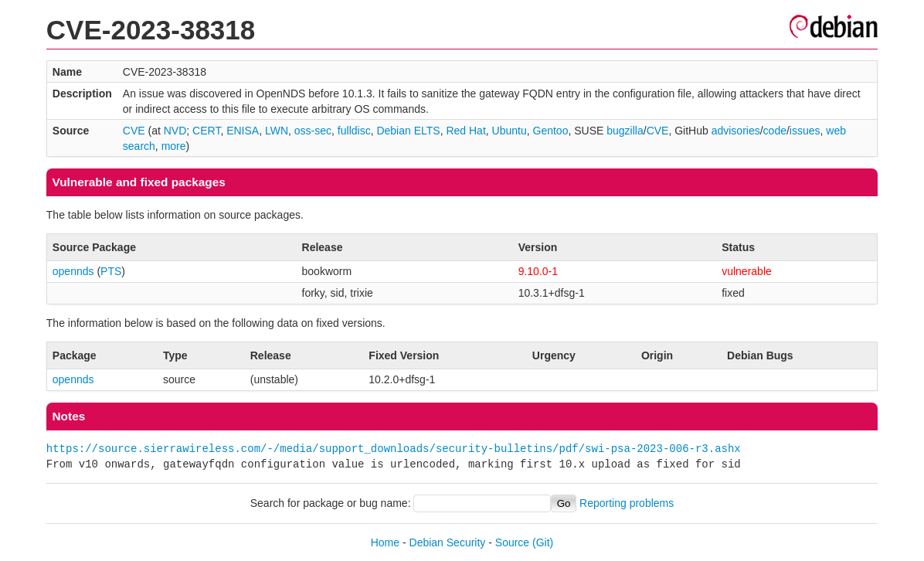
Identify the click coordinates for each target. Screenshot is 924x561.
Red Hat (465, 131)
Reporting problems (627, 503)
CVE (134, 131)
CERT (206, 131)
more (174, 146)
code (775, 131)
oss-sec (313, 131)
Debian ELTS (408, 131)
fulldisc (354, 131)
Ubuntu (510, 131)
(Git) (543, 542)
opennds (73, 271)
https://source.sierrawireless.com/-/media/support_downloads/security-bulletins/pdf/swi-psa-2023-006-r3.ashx (394, 449)
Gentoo (551, 131)
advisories (736, 131)
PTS (111, 271)
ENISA (243, 131)
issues (805, 131)
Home (385, 542)
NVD (175, 131)
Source (512, 542)
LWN (277, 131)
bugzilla (625, 131)
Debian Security (448, 542)
